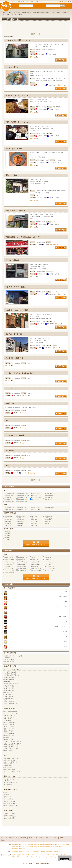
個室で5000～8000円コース (11, 758)
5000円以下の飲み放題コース (12, 676)
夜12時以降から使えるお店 (11, 747)
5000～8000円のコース (10, 719)
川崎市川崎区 (8, 508)
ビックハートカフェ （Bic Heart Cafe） (20, 373)
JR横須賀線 (7, 557)
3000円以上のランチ (9, 785)
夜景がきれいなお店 (9, 730)
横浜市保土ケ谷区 (22, 496)
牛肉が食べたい (8, 796)
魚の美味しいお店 (9, 738)
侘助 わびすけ (11, 175)
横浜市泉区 (47, 499)
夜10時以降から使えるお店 (11, 745)
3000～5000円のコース (10, 717)
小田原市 (47, 518)
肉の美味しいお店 (9, 739)
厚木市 (46, 520)
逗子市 (19, 520)
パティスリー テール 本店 (15, 435)
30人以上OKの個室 (9, 691)
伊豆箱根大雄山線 (8, 572)
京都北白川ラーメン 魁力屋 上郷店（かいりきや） (24, 237)
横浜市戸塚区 (21, 497)
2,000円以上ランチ (9, 662)
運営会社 (62, 838)
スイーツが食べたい (9, 800)
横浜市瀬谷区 (21, 499)
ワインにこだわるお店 (10, 817)
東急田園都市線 (8, 563)
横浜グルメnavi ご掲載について (9, 838)
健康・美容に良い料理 (10, 804)
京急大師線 (7, 565)
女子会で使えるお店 (9, 726)
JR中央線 (20, 561)
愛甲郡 (19, 525)
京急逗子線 (20, 565)
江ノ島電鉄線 (21, 570)
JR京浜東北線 (21, 557)
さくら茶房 (10, 451)
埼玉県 (6, 536)
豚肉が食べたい (8, 798)
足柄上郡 (7, 525)
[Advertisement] (36, 28)
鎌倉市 (19, 518)
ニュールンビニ (11, 388)
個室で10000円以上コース (11, 762)
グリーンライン (35, 568)
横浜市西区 (34, 494)
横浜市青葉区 (8, 501)
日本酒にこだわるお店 (10, 813)
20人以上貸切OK (8, 696)
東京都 (6, 534)
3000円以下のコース (9, 715)
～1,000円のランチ (9, 658)
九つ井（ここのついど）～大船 (17, 96)
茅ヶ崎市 (7, 520)
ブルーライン (21, 568)
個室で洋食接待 (8, 768)
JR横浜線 (47, 559)
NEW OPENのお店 (9, 721)
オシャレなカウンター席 (10, 713)
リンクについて (33, 838)
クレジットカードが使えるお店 (12, 771)
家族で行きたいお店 (9, 728)
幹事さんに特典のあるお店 (11, 704)
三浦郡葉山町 (48, 516)
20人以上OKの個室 (9, 689)
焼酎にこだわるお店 (9, 815)
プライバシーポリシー (52, 838)
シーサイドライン (8, 570)
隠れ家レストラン (9, 732)
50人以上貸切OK (8, 698)
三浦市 (33, 516)
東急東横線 (47, 561)
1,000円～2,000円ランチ (10, 660)
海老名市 (33, 522)
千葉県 (6, 538)
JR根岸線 (33, 557)
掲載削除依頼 (23, 838)
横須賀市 (20, 516)
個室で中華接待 (8, 766)
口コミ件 (35, 57)
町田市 (6, 532)
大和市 (6, 522)
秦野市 (33, 520)
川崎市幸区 (21, 508)
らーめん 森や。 (12, 67)
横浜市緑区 (7, 499)
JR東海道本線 (8, 559)
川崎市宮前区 (21, 510)
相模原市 (7, 516)
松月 (7, 466)
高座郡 (33, 523)
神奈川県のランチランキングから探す (14, 656)
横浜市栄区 (34, 499)
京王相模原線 (34, 563)
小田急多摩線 (7, 567)
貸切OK (6, 700)
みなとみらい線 (48, 568)
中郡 (46, 523)
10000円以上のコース (10, 781)
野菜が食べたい (8, 792)
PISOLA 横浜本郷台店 (14, 149)
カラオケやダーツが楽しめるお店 (13, 743)
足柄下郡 (33, 525)
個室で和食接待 (8, 764)
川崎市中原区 (34, 508)
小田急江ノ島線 (21, 567)
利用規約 (41, 838)
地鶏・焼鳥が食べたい (10, 802)
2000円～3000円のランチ (11, 783)
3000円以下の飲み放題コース (12, 672)
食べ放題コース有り (9, 680)
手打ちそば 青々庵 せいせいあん (18, 122)
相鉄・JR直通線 (8, 568)
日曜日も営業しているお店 (11, 749)
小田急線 (47, 565)
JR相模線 (7, 561)
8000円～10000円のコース (11, 779)
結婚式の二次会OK (9, 702)
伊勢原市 (20, 522)
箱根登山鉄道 (48, 570)
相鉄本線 (33, 567)
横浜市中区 (47, 494)
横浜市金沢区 (48, 496)
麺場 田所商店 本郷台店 (15, 211)
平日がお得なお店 (9, 751)
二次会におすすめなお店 (10, 734)
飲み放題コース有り (9, 678)
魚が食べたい (7, 794)
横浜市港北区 (8, 497)
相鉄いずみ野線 (48, 567)
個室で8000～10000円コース (11, 760)
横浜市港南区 (34, 497)
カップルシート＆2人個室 (11, 711)
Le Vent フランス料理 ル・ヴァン (18, 40)
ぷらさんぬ (10, 403)
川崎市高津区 (48, 508)
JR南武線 (33, 559)
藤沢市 (33, 518)
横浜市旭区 (47, 497)
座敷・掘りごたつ (9, 693)
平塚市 (6, 518)
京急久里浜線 (34, 565)
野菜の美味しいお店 (9, 736)
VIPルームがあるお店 (9, 769)
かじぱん (9, 420)
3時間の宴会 (7, 681)
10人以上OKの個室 (9, 687)
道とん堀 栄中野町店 (14, 334)
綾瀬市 (19, 523)
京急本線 (47, 563)
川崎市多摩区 (8, 510)
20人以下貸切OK (8, 694)
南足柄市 (7, 523)
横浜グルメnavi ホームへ (7, 840)
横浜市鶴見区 (8, 494)
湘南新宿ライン (35, 561)
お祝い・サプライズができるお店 (13, 741)
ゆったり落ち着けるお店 (10, 724)
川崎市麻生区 (34, 510)
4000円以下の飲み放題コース (12, 674)
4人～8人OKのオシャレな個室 (12, 683)
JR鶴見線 (47, 557)
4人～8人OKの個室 (9, 685)
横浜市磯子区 (34, 496)
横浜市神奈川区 (22, 494)
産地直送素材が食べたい (10, 805)
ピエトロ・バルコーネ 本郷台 (17, 310)
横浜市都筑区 (21, 501)
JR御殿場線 (20, 559)
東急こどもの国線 (22, 563)
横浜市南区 (7, 496)
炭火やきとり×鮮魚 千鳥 (14, 358)
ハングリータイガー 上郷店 (16, 287)
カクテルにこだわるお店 (10, 819)
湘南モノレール (35, 570)
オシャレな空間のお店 (10, 723)
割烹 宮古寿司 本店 (12, 260)
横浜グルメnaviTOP (8, 12)
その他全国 (7, 539)
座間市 (46, 522)
